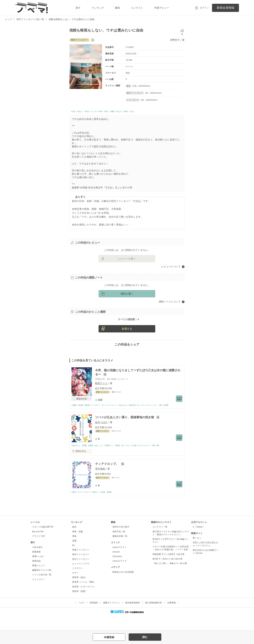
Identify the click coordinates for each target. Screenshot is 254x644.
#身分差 (138, 418)
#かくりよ (131, 459)
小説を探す (38, 561)
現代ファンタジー (81, 573)
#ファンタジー (152, 459)
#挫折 (145, 112)
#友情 (106, 506)
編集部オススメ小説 (42, 584)
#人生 (152, 112)
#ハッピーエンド (113, 418)
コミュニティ (39, 593)
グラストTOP (39, 550)
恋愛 (74, 555)
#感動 (126, 112)
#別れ (119, 112)
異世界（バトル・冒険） (84, 596)
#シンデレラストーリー (155, 418)
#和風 (86, 459)
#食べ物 (164, 459)
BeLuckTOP (38, 545)
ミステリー (78, 582)
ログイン (204, 8)
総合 (74, 541)
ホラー (75, 587)
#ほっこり (102, 459)
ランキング (98, 8)
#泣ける (136, 112)
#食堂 (122, 459)
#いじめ (101, 112)
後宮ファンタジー (81, 568)
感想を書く (127, 295)
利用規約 (94, 617)
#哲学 (111, 112)
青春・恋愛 (78, 545)
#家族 (113, 506)
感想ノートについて (170, 303)
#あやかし (76, 459)
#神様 (93, 459)
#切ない (83, 112)
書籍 (117, 8)
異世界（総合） (80, 591)
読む (145, 637)
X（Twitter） (199, 541)
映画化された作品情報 (123, 586)
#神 (169, 418)
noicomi (116, 566)
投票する (127, 342)
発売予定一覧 (119, 545)
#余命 (74, 112)
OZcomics (117, 570)
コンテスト (137, 8)
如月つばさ (101, 436)
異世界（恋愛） (80, 605)
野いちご (197, 552)
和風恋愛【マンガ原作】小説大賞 (168, 568)
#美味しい (113, 459)
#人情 (141, 459)
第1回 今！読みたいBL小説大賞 (167, 573)
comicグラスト (119, 561)
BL (74, 559)
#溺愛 (74, 418)
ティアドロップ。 (107, 478)
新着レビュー (39, 579)
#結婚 (81, 418)
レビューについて (171, 267)
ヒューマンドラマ (81, 578)
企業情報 (171, 617)
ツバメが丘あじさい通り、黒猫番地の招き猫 (125, 431)
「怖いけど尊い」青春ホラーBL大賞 (170, 577)
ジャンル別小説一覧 (42, 589)
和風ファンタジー (81, 564)
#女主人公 (128, 418)
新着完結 (36, 575)
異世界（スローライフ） (84, 601)
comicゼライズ (119, 575)
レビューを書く (127, 260)
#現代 (92, 112)
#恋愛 (175, 418)
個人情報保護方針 (154, 617)
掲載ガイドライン (112, 617)
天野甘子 (175, 40)
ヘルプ (81, 617)
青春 (74, 550)
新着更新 (36, 566)
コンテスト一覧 (160, 541)
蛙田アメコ (101, 396)
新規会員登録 (226, 8)
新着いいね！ (39, 570)
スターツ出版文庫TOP (43, 541)
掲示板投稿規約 (133, 617)
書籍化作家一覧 (120, 550)
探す (78, 8)
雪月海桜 (100, 483)
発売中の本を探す (121, 541)
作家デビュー (162, 8)
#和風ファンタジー (95, 418)
